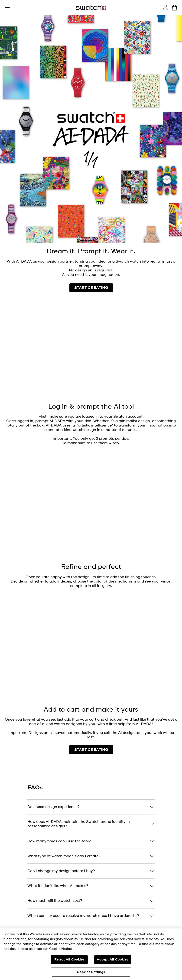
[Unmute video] (171, 328)
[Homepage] (91, 8)
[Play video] (171, 317)
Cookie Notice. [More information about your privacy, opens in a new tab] (61, 949)
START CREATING (91, 750)
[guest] (165, 7)
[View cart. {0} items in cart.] (174, 8)
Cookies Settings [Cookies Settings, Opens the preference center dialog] (91, 972)
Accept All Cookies (113, 960)
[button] (7, 8)
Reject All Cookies (69, 960)
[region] (91, 954)
